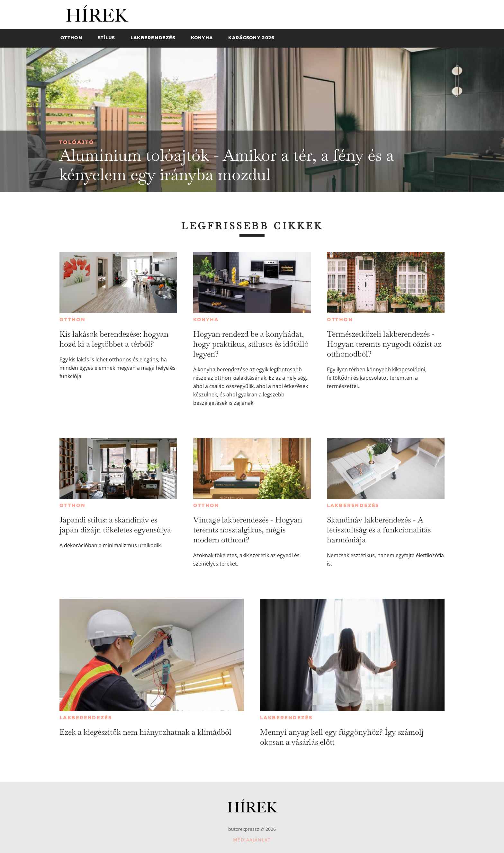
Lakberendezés (353, 505)
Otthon (72, 320)
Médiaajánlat (252, 840)
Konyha (206, 320)
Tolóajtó (77, 142)
